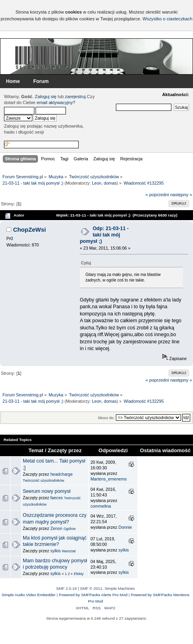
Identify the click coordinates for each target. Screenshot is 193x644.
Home (13, 81)
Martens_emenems (108, 479)
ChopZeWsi (30, 229)
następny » (181, 195)
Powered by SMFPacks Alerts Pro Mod (93, 595)
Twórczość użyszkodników (44, 481)
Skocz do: (106, 418)
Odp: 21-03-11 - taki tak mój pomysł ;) (104, 235)
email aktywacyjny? (56, 102)
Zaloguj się (46, 97)
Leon (97, 183)
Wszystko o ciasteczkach (168, 19)
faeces (57, 498)
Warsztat (69, 551)
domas (110, 183)
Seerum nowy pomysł (47, 491)
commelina (100, 506)
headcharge (62, 474)
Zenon (56, 528)
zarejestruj (76, 97)
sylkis (56, 551)
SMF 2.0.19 (66, 588)
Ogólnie (70, 529)
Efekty (79, 574)
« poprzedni (157, 195)
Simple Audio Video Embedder (29, 595)
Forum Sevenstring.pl (44, 57)
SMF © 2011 (91, 588)
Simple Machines (120, 588)
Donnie (125, 527)
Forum (41, 81)
